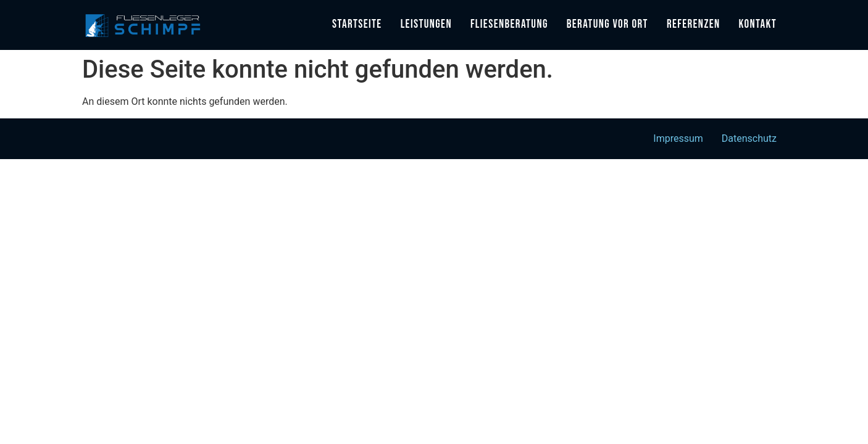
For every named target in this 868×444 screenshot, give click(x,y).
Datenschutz (749, 138)
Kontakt (757, 24)
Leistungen (426, 24)
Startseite (357, 24)
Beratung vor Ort (607, 24)
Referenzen (694, 24)
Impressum (678, 138)
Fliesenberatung (509, 24)
